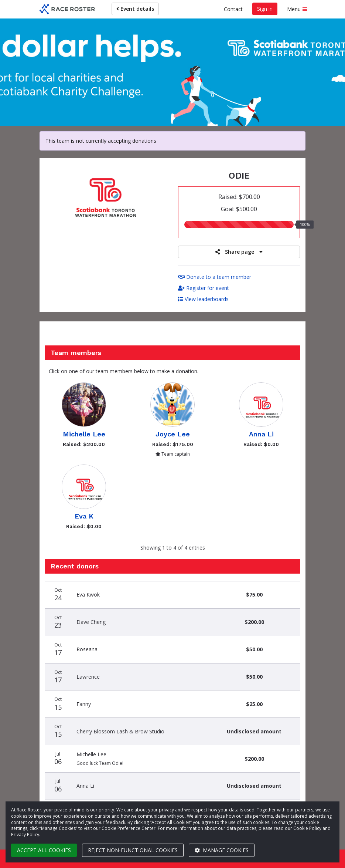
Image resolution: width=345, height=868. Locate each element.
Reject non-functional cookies (133, 850)
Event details (135, 9)
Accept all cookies (44, 850)
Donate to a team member (215, 277)
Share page (239, 252)
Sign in (265, 9)
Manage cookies (222, 850)
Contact (233, 9)
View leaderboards (203, 299)
